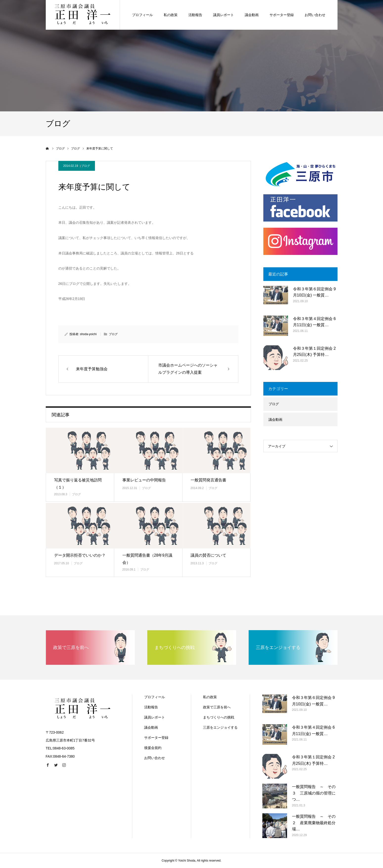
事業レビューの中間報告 (144, 480)
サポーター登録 (156, 738)
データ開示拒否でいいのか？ (80, 555)
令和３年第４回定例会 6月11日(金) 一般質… (314, 322)
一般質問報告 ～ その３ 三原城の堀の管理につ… (314, 793)
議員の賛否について (208, 555)
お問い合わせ (155, 758)
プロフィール (155, 697)
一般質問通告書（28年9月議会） (147, 559)
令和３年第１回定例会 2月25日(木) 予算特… (314, 352)
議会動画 (275, 420)
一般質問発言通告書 (208, 480)
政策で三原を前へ (217, 707)
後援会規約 (153, 748)
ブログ (86, 166)
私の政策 (210, 697)
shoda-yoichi (88, 334)
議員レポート (155, 717)
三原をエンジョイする (220, 727)
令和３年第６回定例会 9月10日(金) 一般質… (314, 292)
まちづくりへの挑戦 (219, 717)
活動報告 (151, 707)
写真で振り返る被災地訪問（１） (78, 484)
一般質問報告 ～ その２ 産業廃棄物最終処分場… (314, 823)
